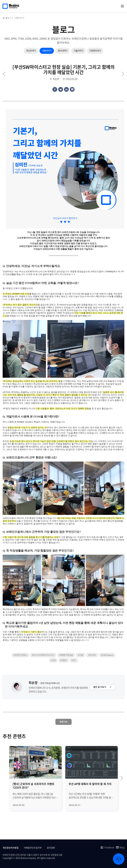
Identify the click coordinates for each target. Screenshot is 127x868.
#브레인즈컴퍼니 (20, 655)
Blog (120, 847)
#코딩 (53, 660)
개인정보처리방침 (11, 848)
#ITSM (81, 655)
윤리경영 (51, 848)
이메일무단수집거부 (33, 848)
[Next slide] (122, 778)
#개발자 (63, 660)
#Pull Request (107, 655)
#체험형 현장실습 (66, 655)
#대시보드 (92, 655)
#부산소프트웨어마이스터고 (43, 655)
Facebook (107, 847)
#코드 (74, 660)
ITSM (108, 272)
